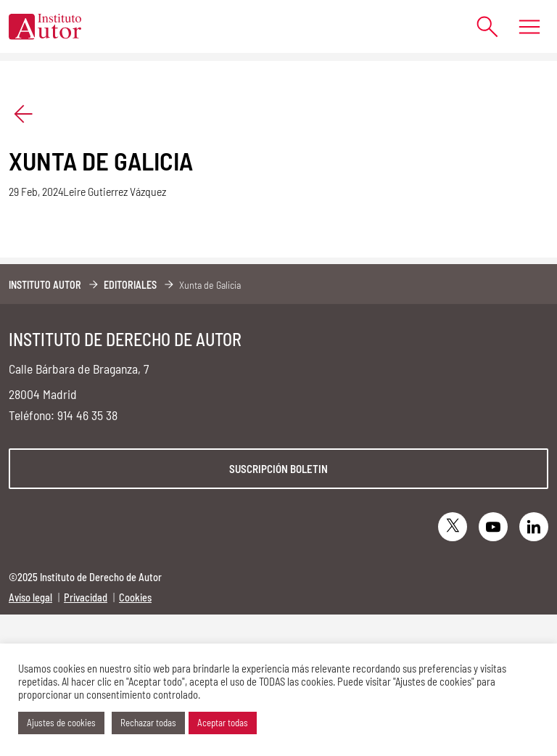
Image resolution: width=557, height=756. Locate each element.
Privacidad (86, 597)
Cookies (135, 597)
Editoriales (130, 285)
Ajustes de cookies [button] (61, 723)
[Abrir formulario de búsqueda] (480, 26)
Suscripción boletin (278, 469)
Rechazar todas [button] (148, 723)
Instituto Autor (45, 285)
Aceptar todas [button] (223, 723)
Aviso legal (30, 597)
